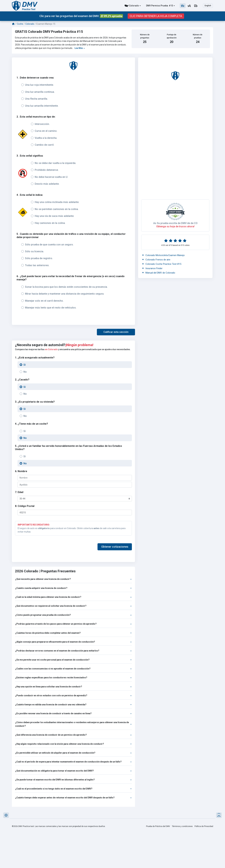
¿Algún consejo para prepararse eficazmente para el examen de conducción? (73, 642)
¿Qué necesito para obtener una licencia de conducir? (73, 579)
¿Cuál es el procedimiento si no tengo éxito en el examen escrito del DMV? (73, 789)
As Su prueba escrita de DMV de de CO (175, 223)
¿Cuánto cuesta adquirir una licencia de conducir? (73, 588)
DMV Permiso (153, 6)
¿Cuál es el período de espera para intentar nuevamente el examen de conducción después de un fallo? (73, 762)
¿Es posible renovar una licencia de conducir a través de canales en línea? (73, 713)
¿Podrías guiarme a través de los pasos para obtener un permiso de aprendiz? (73, 624)
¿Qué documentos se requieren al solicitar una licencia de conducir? (73, 606)
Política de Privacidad (204, 826)
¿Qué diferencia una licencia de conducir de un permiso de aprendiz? (73, 735)
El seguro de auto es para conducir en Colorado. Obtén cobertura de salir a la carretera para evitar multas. (73, 528)
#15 (171, 6)
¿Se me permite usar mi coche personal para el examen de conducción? (73, 660)
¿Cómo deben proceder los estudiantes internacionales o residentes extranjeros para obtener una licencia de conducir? (73, 724)
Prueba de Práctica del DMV (158, 826)
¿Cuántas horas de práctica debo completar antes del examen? (73, 633)
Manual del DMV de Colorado (159, 273)
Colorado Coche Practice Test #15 (162, 264)
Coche (20, 24)
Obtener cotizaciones (115, 547)
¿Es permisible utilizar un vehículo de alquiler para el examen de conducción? (73, 753)
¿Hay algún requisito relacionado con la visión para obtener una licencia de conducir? (73, 744)
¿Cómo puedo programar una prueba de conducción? (73, 615)
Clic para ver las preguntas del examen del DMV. (81, 16)
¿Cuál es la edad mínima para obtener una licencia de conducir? (73, 597)
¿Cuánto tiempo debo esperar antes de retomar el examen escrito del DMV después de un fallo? (73, 798)
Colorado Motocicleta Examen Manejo (163, 255)
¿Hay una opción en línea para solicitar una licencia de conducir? (73, 687)
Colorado (134, 6)
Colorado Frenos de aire (156, 260)
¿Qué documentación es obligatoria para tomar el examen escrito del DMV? (73, 771)
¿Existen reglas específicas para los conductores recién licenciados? (73, 678)
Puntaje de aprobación (172, 36)
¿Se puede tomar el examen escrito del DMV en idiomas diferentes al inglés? (73, 780)
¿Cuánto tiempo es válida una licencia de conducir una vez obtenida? (73, 705)
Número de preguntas (145, 36)
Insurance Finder (152, 268)
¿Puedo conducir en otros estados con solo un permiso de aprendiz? (73, 695)
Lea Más (80, 48)
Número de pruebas (198, 36)
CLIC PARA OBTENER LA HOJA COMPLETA (156, 16)
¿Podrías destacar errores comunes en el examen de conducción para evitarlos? (73, 651)
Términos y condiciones (182, 826)
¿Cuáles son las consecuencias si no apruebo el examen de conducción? (73, 669)
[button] (116, 332)
